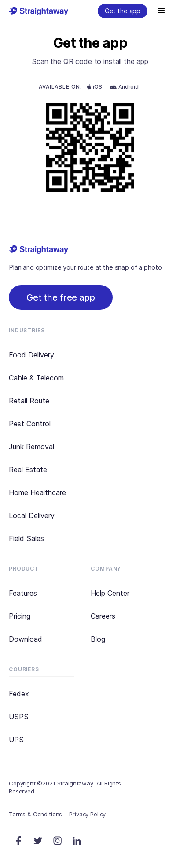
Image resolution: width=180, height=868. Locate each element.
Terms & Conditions (35, 814)
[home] (39, 10)
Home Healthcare (37, 492)
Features (23, 593)
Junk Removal (31, 447)
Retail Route (29, 401)
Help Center (110, 593)
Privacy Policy (87, 814)
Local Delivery (32, 515)
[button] (162, 11)
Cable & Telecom (36, 378)
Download (26, 639)
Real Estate (28, 470)
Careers (103, 616)
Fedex (19, 694)
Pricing (20, 616)
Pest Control (30, 424)
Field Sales (26, 538)
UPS (16, 740)
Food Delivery (31, 355)
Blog (98, 639)
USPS (19, 717)
